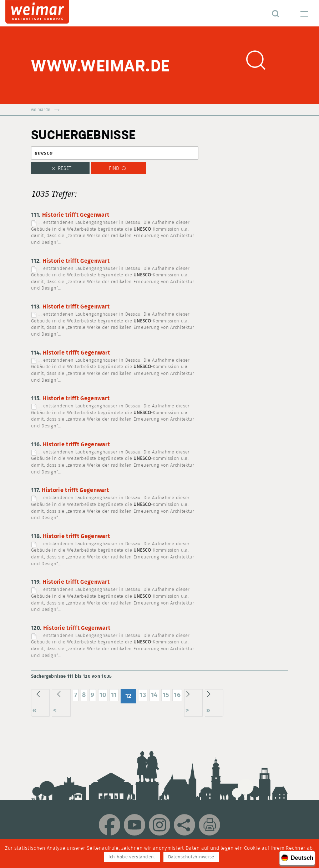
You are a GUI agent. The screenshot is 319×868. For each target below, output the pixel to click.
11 (114, 695)
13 (143, 695)
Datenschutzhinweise (191, 857)
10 (103, 695)
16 (177, 695)
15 (166, 695)
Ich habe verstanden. (132, 857)
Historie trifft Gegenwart (76, 215)
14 (154, 695)
